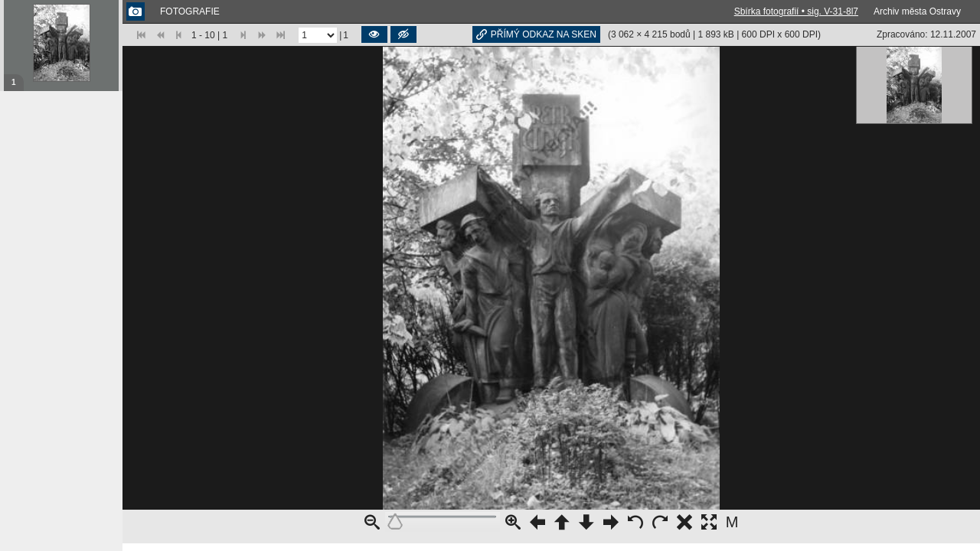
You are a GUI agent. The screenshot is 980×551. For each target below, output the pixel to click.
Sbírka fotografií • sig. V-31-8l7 (796, 11)
